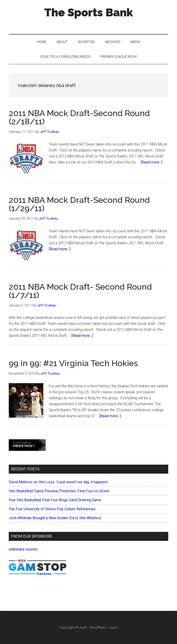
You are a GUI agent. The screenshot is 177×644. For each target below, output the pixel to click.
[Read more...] (152, 162)
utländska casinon (23, 549)
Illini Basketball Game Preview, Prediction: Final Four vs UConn (59, 491)
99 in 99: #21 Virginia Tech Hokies (73, 363)
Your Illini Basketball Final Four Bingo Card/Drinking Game (55, 500)
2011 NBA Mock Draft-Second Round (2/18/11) (79, 117)
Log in (113, 627)
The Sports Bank (89, 12)
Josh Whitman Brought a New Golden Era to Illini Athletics (55, 518)
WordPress (98, 627)
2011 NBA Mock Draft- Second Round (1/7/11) (80, 291)
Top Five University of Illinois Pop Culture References (52, 509)
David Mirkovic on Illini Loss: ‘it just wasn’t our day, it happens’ (58, 482)
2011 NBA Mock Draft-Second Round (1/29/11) (79, 204)
